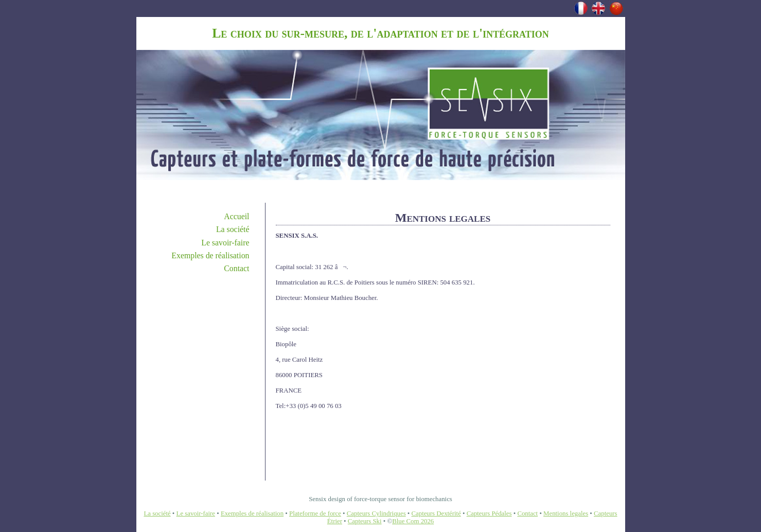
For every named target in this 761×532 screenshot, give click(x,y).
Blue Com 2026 (413, 521)
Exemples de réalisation (210, 255)
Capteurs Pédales (489, 513)
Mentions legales (566, 513)
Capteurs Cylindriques (376, 513)
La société (233, 229)
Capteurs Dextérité (436, 513)
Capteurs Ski (365, 521)
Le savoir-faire (225, 243)
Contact (236, 268)
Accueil (236, 216)
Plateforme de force (315, 513)
